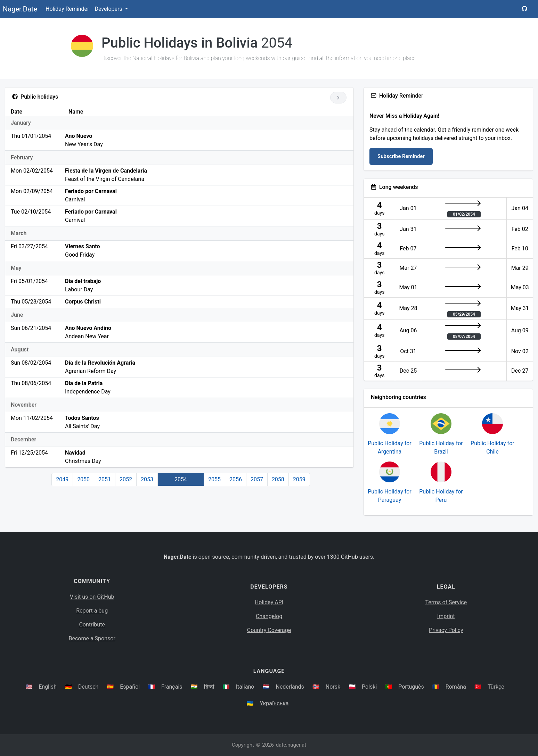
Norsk (333, 687)
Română (456, 687)
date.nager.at (291, 745)
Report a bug (92, 611)
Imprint (446, 616)
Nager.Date (20, 9)
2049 (62, 479)
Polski (369, 687)
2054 (181, 479)
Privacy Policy (446, 630)
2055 (214, 479)
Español (130, 687)
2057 (257, 479)
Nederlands (290, 687)
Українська (274, 703)
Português (411, 687)
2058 (278, 479)
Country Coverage (269, 630)
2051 (105, 479)
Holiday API (269, 602)
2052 (126, 479)
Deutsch (88, 687)
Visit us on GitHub (92, 597)
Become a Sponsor (92, 638)
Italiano (245, 687)
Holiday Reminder (67, 9)
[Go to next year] (338, 98)
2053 (147, 479)
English (48, 687)
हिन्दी (209, 687)
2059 (299, 479)
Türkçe (496, 687)
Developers (109, 9)
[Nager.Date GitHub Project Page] (524, 9)
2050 (83, 479)
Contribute (92, 625)
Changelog (269, 616)
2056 (236, 479)
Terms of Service (446, 602)
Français (172, 687)
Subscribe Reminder (401, 156)
